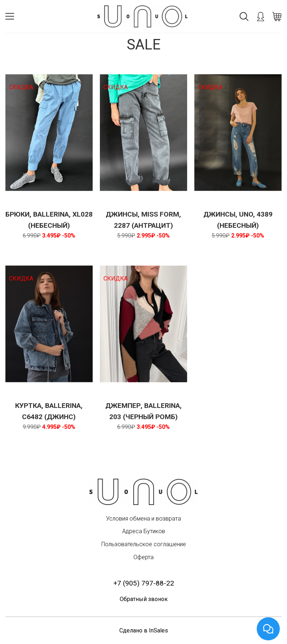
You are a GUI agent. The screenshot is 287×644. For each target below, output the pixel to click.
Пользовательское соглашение (144, 544)
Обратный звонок (144, 599)
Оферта (143, 557)
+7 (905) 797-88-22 (144, 583)
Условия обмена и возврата (143, 519)
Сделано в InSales (144, 630)
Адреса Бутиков (144, 531)
